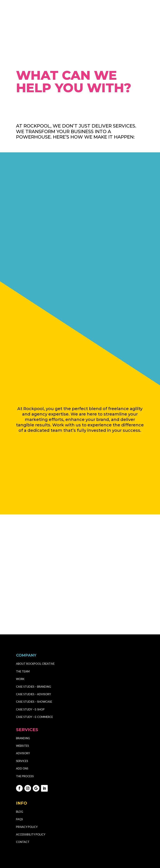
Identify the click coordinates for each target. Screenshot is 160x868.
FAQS (19, 800)
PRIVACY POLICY (27, 808)
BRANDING (23, 719)
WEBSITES (22, 727)
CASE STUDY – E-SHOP (30, 690)
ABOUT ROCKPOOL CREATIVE (35, 645)
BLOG (20, 793)
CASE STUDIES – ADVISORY (33, 675)
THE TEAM (23, 652)
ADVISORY (23, 734)
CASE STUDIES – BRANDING (34, 668)
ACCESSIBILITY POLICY (31, 815)
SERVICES (22, 742)
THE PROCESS (25, 757)
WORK (20, 660)
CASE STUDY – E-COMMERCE (34, 698)
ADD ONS (22, 750)
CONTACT (23, 823)
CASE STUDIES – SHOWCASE (34, 683)
